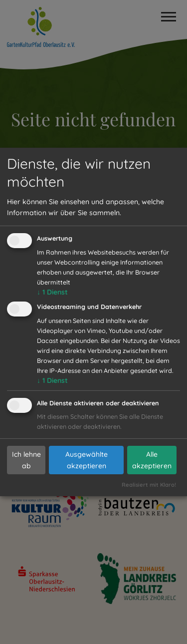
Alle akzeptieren (152, 460)
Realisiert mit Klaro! (149, 485)
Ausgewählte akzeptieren (87, 460)
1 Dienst (52, 292)
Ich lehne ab (26, 460)
